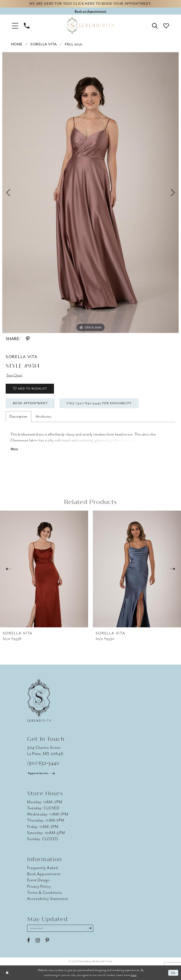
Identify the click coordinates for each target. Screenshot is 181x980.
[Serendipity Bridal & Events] (90, 25)
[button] (15, 25)
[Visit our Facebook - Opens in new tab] (29, 940)
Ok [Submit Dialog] (174, 973)
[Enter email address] (60, 928)
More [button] (15, 449)
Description (19, 416)
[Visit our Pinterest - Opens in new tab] (47, 940)
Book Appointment (30, 403)
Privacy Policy (39, 886)
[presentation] (44, 569)
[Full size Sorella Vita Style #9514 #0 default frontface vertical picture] (90, 193)
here (134, 975)
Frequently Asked (43, 868)
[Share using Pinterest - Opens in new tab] (28, 339)
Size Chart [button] (14, 375)
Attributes (43, 416)
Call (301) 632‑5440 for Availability (99, 403)
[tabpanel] (90, 193)
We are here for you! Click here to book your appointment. (90, 4)
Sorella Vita (44, 44)
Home (17, 44)
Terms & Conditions (45, 893)
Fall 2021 (74, 44)
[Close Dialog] (7, 973)
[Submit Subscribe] (89, 928)
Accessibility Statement (48, 899)
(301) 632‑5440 (43, 763)
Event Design (38, 880)
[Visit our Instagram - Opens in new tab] (38, 940)
